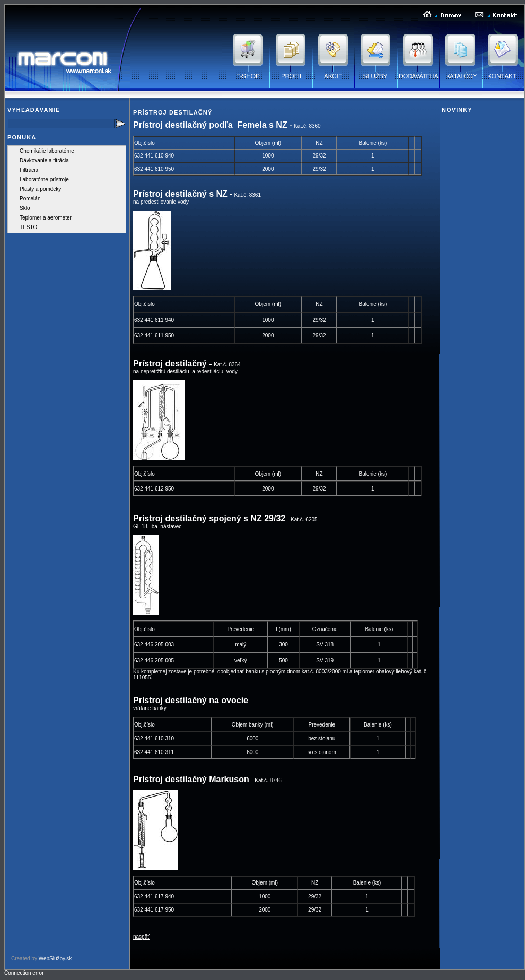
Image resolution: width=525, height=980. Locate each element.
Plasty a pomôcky (40, 189)
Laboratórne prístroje (44, 180)
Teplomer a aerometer (46, 218)
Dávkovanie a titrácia (44, 160)
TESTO (28, 227)
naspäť (141, 937)
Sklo (25, 208)
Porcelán (30, 199)
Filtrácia (29, 170)
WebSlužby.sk (55, 959)
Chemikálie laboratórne (47, 151)
